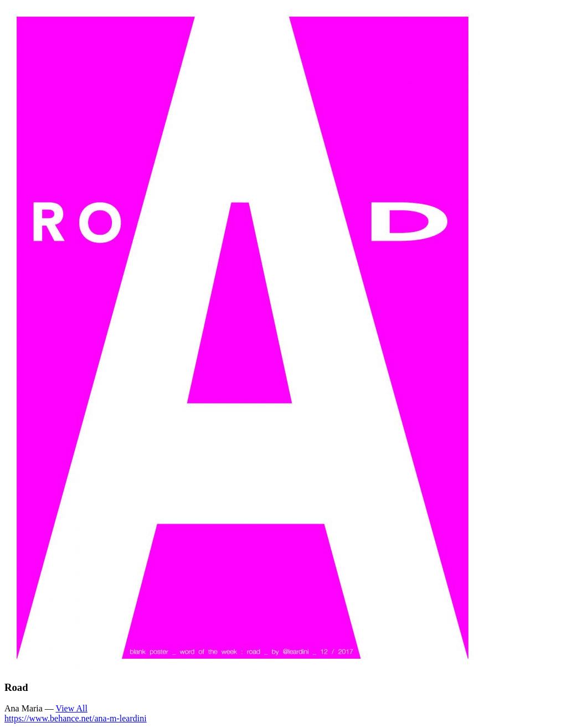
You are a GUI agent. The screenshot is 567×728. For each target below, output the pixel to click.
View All (72, 708)
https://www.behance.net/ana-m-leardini (76, 718)
